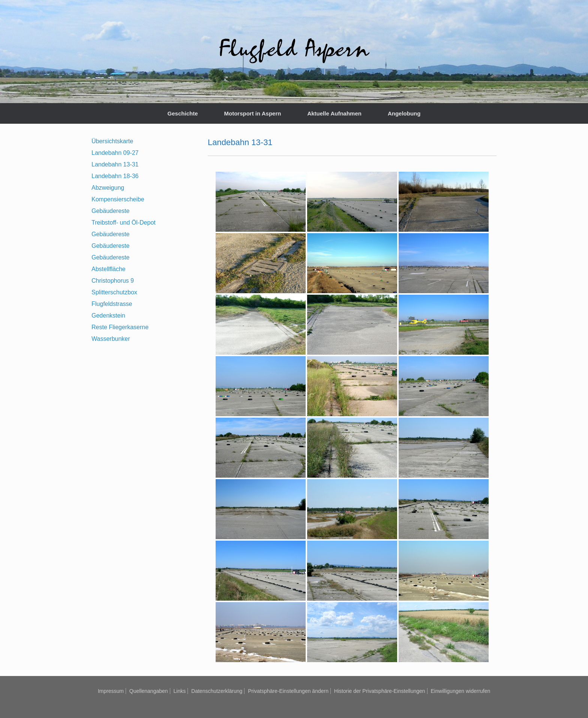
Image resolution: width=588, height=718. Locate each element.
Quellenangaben (149, 691)
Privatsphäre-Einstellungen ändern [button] (288, 691)
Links (179, 691)
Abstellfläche (109, 269)
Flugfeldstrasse (112, 304)
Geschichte (183, 113)
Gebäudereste (110, 211)
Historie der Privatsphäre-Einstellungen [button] (380, 691)
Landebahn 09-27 (115, 153)
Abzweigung (108, 188)
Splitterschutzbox (114, 292)
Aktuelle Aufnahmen (334, 113)
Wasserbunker (111, 339)
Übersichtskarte (112, 141)
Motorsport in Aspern (252, 113)
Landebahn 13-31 (115, 164)
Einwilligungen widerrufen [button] (461, 691)
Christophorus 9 (113, 281)
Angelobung (404, 113)
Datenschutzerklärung (217, 691)
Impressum (111, 691)
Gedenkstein (108, 316)
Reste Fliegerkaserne (120, 327)
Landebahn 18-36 (115, 176)
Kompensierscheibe (118, 199)
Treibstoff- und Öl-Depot (124, 223)
